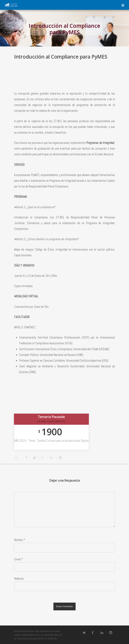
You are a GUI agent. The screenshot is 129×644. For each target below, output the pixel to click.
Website (19, 579)
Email (19, 559)
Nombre (20, 540)
